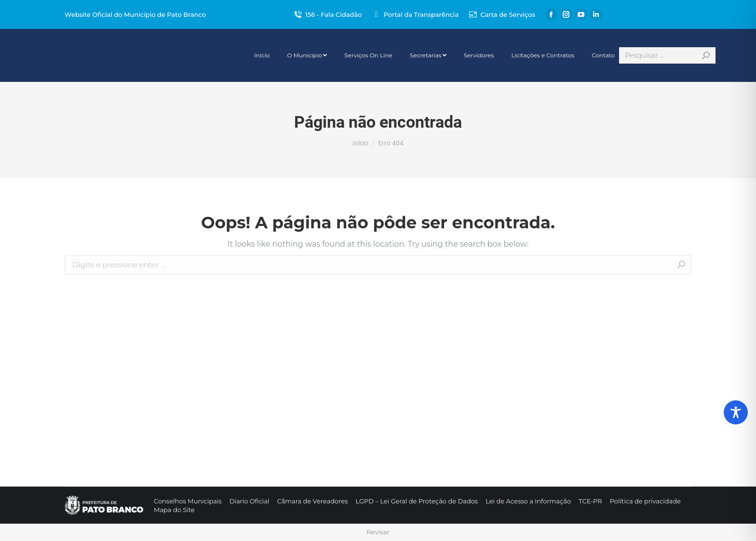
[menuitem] (262, 55)
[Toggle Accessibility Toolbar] (736, 412)
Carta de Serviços (502, 15)
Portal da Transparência (415, 15)
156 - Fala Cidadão (327, 15)
